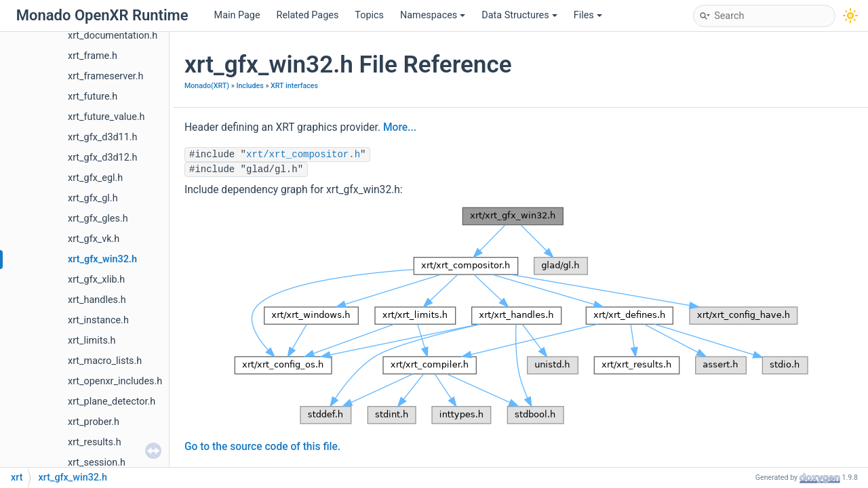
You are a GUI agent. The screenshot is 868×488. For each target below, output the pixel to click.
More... (400, 127)
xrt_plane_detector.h (112, 402)
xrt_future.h (93, 97)
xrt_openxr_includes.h (115, 381)
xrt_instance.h (98, 320)
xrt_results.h (95, 442)
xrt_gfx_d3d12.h (103, 158)
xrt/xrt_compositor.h (303, 155)
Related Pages (308, 15)
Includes (250, 86)
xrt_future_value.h (106, 117)
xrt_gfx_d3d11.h (103, 137)
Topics (369, 15)
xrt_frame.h (93, 56)
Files (588, 15)
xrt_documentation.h (113, 36)
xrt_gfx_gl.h (93, 198)
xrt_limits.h (92, 341)
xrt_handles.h (97, 300)
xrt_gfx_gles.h (98, 219)
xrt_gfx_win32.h (102, 259)
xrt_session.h (97, 463)
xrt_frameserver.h (106, 76)
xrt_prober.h (94, 422)
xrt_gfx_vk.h (94, 239)
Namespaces (433, 15)
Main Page (237, 15)
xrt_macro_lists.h (105, 361)
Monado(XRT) (207, 86)
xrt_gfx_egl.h (95, 178)
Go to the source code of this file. (262, 447)
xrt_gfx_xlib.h (96, 280)
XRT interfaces (294, 86)
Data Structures (519, 15)
